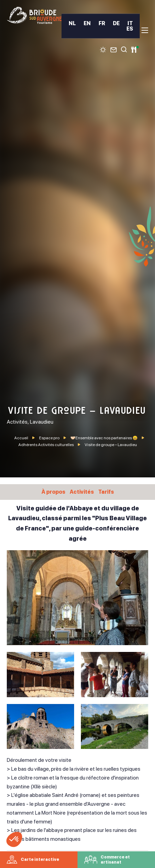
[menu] (145, 30)
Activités (82, 492)
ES (130, 29)
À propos (53, 492)
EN (87, 23)
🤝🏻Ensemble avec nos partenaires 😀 (104, 438)
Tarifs (106, 492)
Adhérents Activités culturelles (46, 445)
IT (130, 23)
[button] (14, 839)
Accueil (21, 438)
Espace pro (50, 438)
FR (102, 23)
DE (116, 23)
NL (72, 23)
